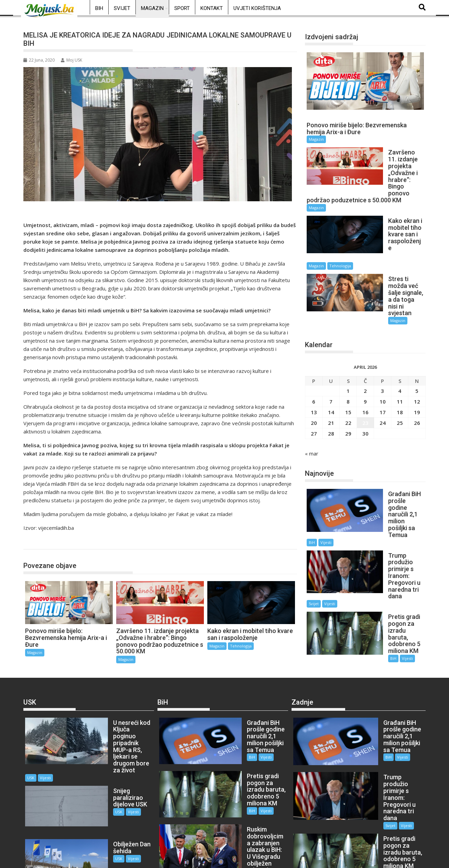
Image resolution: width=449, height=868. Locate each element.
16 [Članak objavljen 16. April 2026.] (365, 356)
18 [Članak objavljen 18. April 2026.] (400, 356)
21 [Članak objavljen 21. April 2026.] (331, 366)
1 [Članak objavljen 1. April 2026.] (348, 334)
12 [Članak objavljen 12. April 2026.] (417, 345)
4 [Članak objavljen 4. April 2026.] (400, 334)
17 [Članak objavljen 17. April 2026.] (383, 356)
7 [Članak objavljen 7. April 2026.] (331, 345)
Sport (182, 8)
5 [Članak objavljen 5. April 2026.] (417, 334)
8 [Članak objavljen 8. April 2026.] (348, 345)
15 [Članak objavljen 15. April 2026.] (348, 356)
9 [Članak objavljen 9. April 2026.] (365, 345)
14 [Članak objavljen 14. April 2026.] (331, 356)
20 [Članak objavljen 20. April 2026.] (314, 366)
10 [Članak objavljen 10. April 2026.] (383, 345)
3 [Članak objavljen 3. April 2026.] (382, 334)
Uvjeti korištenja (257, 8)
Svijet (122, 8)
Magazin (152, 8)
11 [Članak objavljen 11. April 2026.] (400, 345)
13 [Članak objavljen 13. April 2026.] (314, 356)
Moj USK (72, 60)
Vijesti (382, 466)
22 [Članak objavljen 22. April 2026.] (348, 366)
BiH (99, 8)
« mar (312, 397)
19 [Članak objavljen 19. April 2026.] (417, 356)
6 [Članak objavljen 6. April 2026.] (314, 345)
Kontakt (212, 8)
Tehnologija (241, 646)
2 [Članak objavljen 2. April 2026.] (365, 334)
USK (91, 743)
